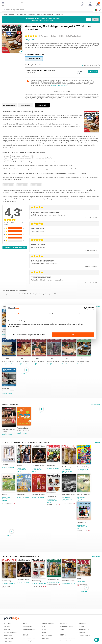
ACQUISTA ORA (93, 72)
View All (97, 442)
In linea (44, 632)
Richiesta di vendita (66, 641)
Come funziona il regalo (29, 638)
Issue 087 (80, 359)
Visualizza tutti (95, 405)
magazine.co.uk (84, 632)
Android (44, 629)
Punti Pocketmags (47, 635)
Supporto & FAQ (27, 626)
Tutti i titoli (7, 626)
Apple (43, 626)
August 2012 (60, 14)
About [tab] (81, 314)
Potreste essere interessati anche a (21, 556)
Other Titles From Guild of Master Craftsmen (25, 442)
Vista (4, 334)
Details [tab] (51, 314)
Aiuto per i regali (27, 641)
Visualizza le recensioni (15, 247)
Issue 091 (20, 359)
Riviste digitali (46, 638)
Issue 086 (5, 389)
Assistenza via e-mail (29, 629)
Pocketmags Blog (9, 638)
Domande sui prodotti (66, 626)
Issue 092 (5, 359)
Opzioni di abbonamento (59, 85)
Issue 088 (65, 359)
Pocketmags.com (84, 629)
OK (73, 335)
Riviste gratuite (8, 635)
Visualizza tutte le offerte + (62, 91)
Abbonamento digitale (8, 14)
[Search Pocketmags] (4, 10)
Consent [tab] (21, 314)
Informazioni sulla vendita (68, 638)
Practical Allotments (24, 428)
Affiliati (62, 629)
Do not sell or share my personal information (29, 335)
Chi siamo (82, 626)
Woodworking (31, 14)
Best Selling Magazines (11, 632)
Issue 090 (35, 359)
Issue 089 (50, 359)
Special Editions (10, 405)
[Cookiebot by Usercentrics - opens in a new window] (86, 308)
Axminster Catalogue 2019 (9, 429)
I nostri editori (8, 641)
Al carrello (9, 364)
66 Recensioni (44, 36)
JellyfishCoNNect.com (86, 635)
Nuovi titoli (7, 629)
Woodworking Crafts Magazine (46, 14)
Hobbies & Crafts (21, 14)
